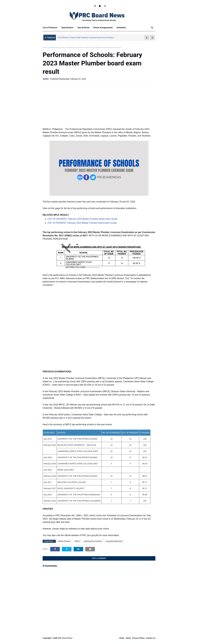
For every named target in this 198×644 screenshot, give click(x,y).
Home (45, 48)
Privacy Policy (138, 638)
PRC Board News (65, 638)
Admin (46, 79)
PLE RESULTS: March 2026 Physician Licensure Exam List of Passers (86, 38)
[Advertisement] (99, 105)
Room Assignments (103, 27)
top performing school (56, 48)
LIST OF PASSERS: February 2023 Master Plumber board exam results (82, 219)
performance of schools (93, 541)
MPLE (77, 541)
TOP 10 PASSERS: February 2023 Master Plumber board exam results (82, 223)
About (128, 638)
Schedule (121, 27)
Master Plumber (64, 541)
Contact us (151, 638)
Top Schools (83, 27)
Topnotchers (67, 27)
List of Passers (50, 27)
